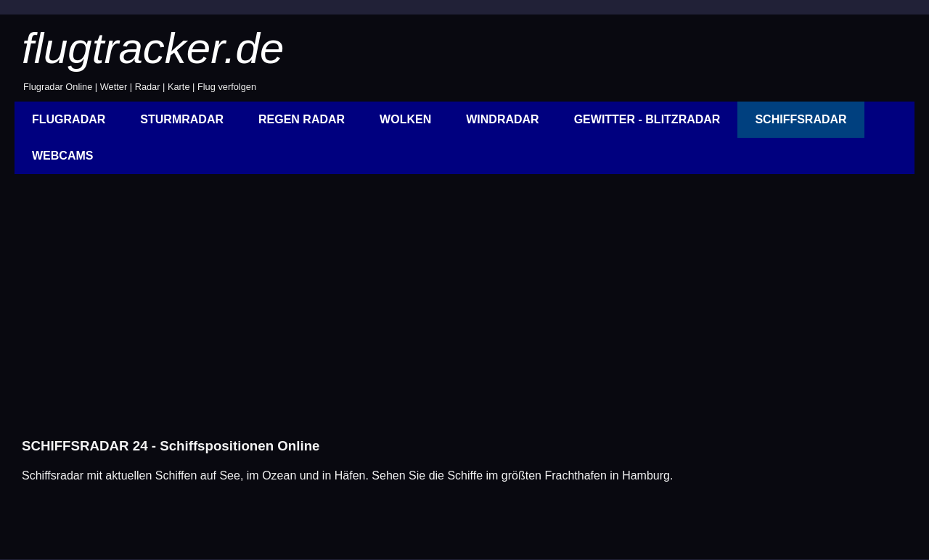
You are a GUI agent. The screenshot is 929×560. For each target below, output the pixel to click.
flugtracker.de (153, 48)
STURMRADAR (182, 119)
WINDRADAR (502, 119)
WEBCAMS (62, 156)
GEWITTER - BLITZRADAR (647, 119)
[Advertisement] (450, 313)
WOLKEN (405, 119)
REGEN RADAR (302, 119)
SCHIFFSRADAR (801, 119)
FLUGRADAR (69, 119)
